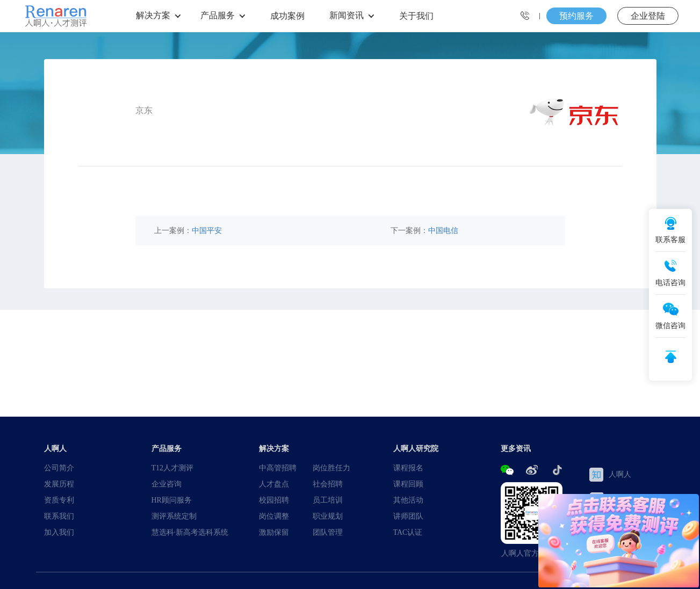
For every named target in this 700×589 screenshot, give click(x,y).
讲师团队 (408, 516)
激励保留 (274, 532)
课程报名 (408, 468)
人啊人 (610, 475)
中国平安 (207, 230)
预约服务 (576, 16)
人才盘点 (274, 484)
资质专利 (59, 500)
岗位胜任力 (331, 468)
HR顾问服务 (172, 500)
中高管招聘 (278, 468)
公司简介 (59, 468)
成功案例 (287, 16)
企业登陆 (648, 16)
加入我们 (59, 532)
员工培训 (328, 500)
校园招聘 (274, 500)
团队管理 (328, 532)
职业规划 (328, 516)
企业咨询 (167, 484)
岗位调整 (274, 516)
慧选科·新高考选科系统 (190, 532)
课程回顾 (408, 484)
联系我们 (59, 516)
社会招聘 (328, 484)
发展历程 (59, 484)
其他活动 (408, 500)
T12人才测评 (173, 468)
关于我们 (416, 16)
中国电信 (443, 230)
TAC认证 (408, 532)
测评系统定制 (174, 516)
